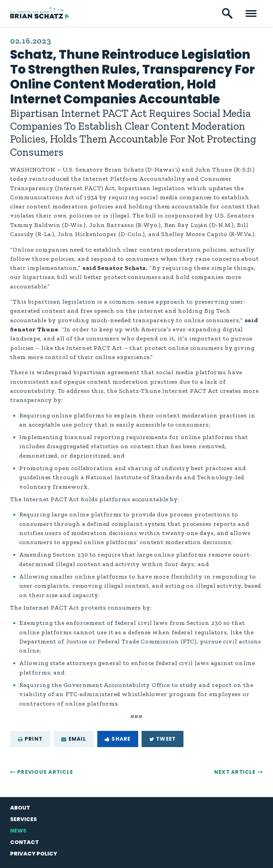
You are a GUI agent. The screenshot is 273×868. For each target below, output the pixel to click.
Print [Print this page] (30, 739)
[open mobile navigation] (251, 14)
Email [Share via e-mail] (73, 739)
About (20, 808)
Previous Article (45, 772)
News (18, 831)
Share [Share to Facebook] (118, 739)
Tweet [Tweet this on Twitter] (163, 739)
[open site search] (227, 14)
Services (23, 819)
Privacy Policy (34, 854)
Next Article (235, 772)
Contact (24, 842)
